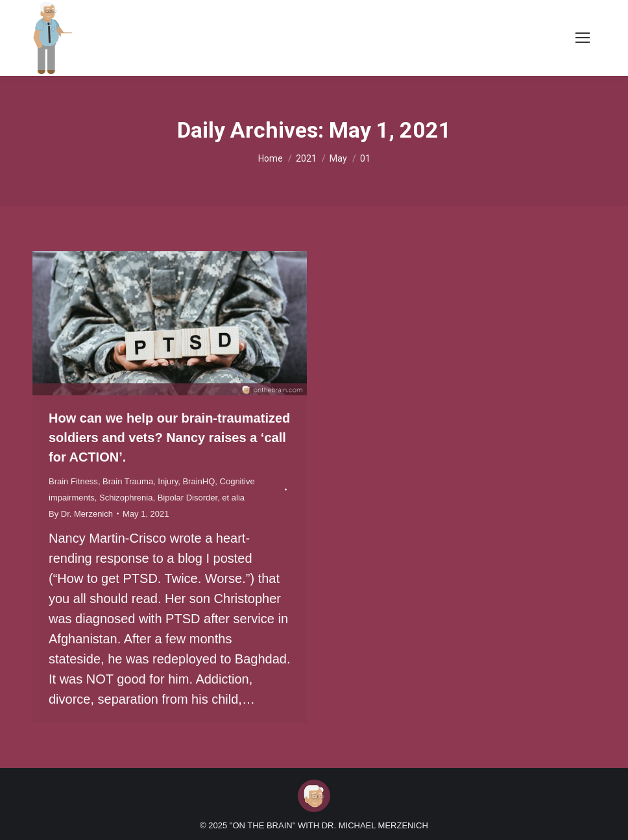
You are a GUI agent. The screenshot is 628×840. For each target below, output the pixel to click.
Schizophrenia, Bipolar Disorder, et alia (172, 498)
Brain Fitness (73, 481)
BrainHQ (199, 481)
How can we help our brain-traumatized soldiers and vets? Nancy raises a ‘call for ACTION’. (169, 438)
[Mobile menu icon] (583, 38)
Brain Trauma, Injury (140, 481)
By (81, 514)
